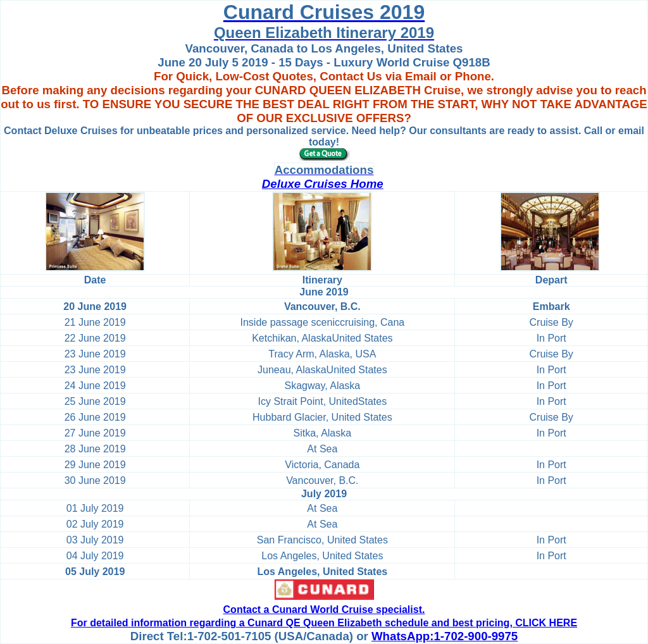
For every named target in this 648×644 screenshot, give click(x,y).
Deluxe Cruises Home (323, 184)
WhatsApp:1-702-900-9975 (445, 636)
